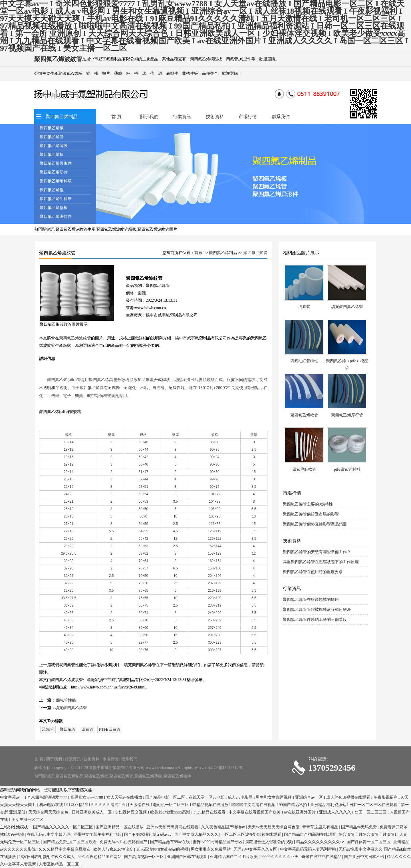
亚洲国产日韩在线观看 (188, 857)
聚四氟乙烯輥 (52, 190)
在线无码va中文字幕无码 (49, 834)
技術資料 (215, 117)
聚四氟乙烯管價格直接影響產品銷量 (315, 524)
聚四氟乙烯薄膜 (54, 146)
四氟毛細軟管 (304, 469)
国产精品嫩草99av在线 (171, 842)
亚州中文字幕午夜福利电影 (98, 834)
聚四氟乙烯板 (52, 128)
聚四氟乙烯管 (52, 137)
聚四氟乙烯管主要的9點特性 (308, 504)
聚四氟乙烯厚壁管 (347, 415)
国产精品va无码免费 (359, 827)
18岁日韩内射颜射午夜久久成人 (47, 857)
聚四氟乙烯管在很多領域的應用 (311, 600)
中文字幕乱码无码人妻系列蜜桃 (309, 849)
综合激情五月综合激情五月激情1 (368, 834)
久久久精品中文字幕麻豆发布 (65, 849)
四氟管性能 (73, 665)
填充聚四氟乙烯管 (140, 665)
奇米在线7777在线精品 (322, 857)
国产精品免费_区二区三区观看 (70, 842)
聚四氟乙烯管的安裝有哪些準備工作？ (317, 552)
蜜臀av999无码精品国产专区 (218, 842)
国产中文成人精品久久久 (197, 834)
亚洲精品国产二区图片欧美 (234, 857)
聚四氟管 (68, 729)
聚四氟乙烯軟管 (304, 415)
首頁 (198, 253)
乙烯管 (48, 729)
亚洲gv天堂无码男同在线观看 (173, 827)
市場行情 (248, 117)
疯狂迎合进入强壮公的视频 (270, 842)
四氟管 (87, 729)
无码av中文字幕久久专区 (256, 849)
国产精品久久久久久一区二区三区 (64, 827)
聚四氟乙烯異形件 (56, 163)
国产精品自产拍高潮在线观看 (311, 834)
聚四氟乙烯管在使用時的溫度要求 (313, 572)
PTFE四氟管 (110, 729)
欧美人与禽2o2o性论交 (114, 849)
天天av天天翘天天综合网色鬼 (274, 827)
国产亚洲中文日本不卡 (365, 857)
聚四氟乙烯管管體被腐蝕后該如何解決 (317, 610)
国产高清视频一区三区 (145, 857)
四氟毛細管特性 (304, 361)
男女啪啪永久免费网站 (211, 849)
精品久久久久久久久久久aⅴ (321, 842)
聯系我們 (281, 117)
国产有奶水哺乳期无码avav (148, 834)
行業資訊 (182, 117)
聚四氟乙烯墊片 (54, 172)
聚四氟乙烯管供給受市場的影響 (311, 514)
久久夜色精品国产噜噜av (224, 827)
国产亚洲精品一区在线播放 (120, 827)
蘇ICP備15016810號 (225, 768)
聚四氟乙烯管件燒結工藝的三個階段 (315, 620)
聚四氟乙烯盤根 (54, 208)
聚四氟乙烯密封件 (56, 217)
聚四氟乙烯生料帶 (56, 199)
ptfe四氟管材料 (347, 469)
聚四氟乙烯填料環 (56, 181)
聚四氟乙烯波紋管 (75, 338)
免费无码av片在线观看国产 (124, 842)
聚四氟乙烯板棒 (177, 776)
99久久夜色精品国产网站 (100, 857)
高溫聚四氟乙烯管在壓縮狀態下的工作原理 (321, 562)
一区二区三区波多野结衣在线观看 (252, 834)
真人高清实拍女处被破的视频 (163, 849)
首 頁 (116, 117)
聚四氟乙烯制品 (62, 117)
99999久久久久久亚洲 (280, 857)
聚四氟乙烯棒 (52, 155)
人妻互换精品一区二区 (59, 864)
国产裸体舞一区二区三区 (369, 842)
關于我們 (149, 117)
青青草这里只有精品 (321, 827)
